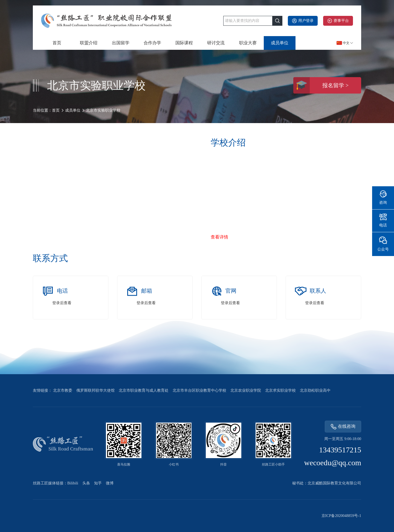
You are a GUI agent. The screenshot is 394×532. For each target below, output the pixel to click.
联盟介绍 (89, 43)
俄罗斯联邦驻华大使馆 (95, 390)
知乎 (98, 483)
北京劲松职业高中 (315, 390)
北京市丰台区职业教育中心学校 (199, 390)
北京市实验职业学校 (103, 110)
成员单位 (280, 43)
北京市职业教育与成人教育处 (144, 390)
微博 (110, 483)
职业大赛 (248, 43)
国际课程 (184, 43)
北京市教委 (63, 390)
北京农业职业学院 (246, 390)
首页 (57, 43)
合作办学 (152, 43)
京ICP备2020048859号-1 (341, 516)
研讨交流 (216, 43)
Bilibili (73, 483)
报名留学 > (321, 85)
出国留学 (121, 43)
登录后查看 (62, 303)
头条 (86, 483)
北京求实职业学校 (280, 390)
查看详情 (219, 237)
